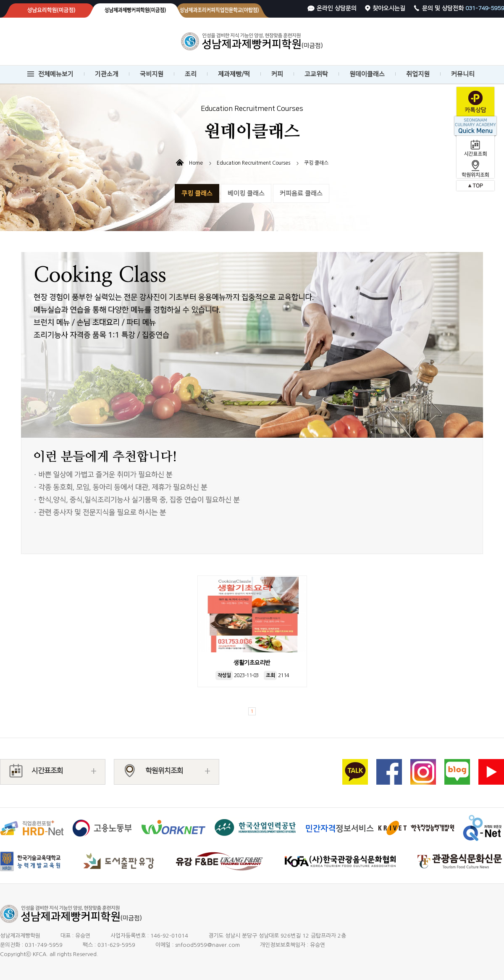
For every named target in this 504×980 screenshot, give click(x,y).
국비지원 (152, 74)
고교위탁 (316, 74)
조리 (191, 74)
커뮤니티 (463, 74)
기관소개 (107, 74)
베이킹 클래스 (246, 193)
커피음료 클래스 (301, 193)
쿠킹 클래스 (197, 193)
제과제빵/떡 (234, 74)
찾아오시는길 (389, 8)
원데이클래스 (367, 74)
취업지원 (418, 74)
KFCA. (40, 954)
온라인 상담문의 (337, 8)
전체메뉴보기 (56, 74)
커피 (277, 74)
